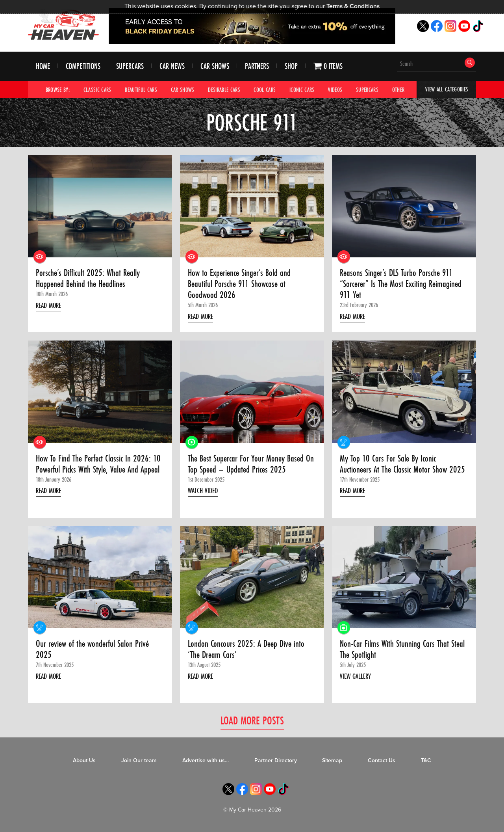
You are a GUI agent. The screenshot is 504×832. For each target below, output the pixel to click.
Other (398, 89)
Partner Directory (276, 762)
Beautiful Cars (141, 89)
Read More (50, 305)
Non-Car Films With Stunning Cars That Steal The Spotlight (397, 651)
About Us (84, 762)
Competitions (83, 66)
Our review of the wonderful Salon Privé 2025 (94, 651)
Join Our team (139, 762)
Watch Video (204, 492)
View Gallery (357, 678)
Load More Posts (252, 722)
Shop (291, 66)
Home (43, 66)
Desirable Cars (224, 89)
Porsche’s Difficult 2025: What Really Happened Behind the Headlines (90, 279)
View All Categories (447, 89)
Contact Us (382, 762)
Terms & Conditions (353, 6)
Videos (335, 89)
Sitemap (332, 762)
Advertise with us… (206, 762)
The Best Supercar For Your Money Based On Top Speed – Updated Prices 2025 (251, 465)
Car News (172, 66)
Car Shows (215, 66)
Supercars (130, 66)
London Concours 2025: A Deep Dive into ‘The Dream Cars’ (247, 651)
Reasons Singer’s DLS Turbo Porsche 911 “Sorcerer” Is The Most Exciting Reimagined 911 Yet (403, 284)
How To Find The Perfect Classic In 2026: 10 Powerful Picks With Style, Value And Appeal (95, 470)
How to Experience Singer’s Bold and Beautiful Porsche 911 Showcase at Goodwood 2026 (241, 284)
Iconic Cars (302, 89)
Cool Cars (265, 89)
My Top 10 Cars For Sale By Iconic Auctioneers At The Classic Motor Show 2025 (395, 470)
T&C (426, 762)
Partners (257, 66)
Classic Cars (97, 89)
